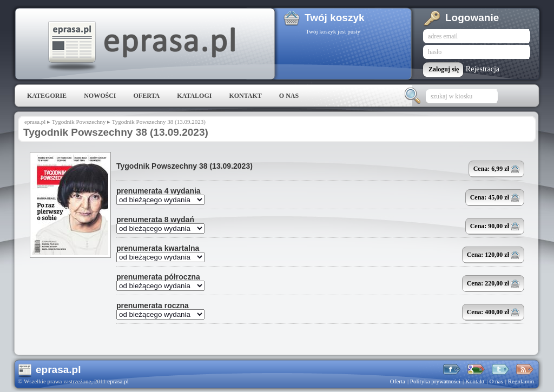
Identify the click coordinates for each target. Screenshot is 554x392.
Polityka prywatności (435, 381)
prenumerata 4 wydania (159, 191)
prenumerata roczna (153, 305)
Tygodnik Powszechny (79, 122)
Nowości (100, 96)
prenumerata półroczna (158, 277)
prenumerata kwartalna (158, 248)
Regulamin (521, 381)
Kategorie (47, 96)
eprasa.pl (141, 46)
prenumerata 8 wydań (155, 220)
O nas (289, 96)
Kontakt (245, 96)
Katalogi (194, 96)
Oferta (146, 96)
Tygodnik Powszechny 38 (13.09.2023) (184, 166)
